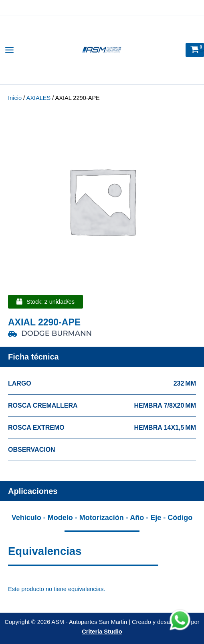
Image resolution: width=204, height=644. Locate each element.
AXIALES (38, 98)
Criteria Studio (102, 632)
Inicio (15, 98)
